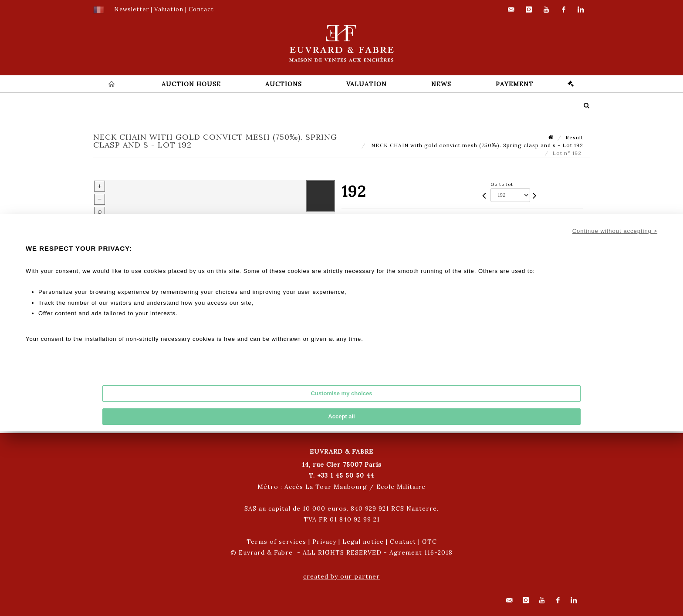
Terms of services (276, 542)
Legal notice (363, 542)
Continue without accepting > (615, 231)
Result (574, 137)
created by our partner (341, 576)
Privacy (324, 542)
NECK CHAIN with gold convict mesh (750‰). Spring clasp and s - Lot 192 (476, 145)
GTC (429, 542)
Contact (403, 542)
